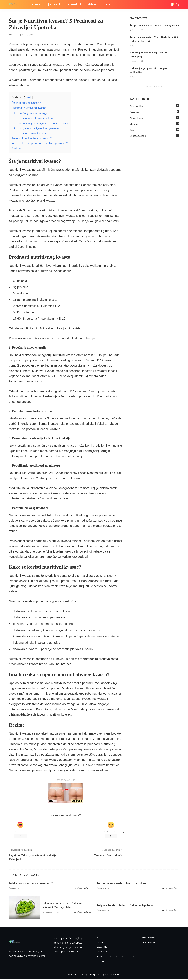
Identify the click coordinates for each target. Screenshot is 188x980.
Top (132, 134)
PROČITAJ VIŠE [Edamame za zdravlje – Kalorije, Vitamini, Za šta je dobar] (82, 913)
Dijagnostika (136, 110)
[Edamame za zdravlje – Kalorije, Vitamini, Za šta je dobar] (24, 909)
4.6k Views (13, 35)
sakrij (28, 97)
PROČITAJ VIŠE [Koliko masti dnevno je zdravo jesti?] (82, 889)
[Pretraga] (177, 4)
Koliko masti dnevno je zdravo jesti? (34, 884)
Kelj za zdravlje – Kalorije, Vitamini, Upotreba (129, 906)
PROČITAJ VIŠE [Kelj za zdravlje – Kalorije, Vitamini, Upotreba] (171, 911)
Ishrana (134, 128)
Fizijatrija (134, 116)
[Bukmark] (172, 4)
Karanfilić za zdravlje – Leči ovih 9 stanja (126, 884)
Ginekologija (136, 122)
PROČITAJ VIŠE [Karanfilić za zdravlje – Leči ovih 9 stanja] (171, 889)
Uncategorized (138, 140)
